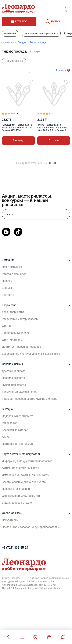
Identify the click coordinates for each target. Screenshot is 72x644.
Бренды (7, 288)
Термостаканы (14, 61)
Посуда (22, 42)
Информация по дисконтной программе (27, 461)
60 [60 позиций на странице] (49, 163)
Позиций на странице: (30, 163)
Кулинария (7, 42)
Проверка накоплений (16, 489)
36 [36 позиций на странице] (45, 163)
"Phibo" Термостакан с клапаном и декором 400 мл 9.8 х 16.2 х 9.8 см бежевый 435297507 (52, 128)
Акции (6, 437)
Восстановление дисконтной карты (24, 482)
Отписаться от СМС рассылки (21, 496)
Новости (7, 281)
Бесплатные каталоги (16, 430)
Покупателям (10, 520)
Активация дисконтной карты (20, 468)
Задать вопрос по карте (17, 503)
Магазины (10, 33)
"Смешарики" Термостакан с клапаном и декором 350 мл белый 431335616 (17, 128)
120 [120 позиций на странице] (54, 163)
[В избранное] (31, 82)
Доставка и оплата (14, 371)
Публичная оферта (14, 385)
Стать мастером (12, 340)
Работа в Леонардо (14, 274)
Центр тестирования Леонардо (21, 347)
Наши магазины (12, 267)
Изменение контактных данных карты (26, 475)
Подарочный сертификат (18, 416)
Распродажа (10, 423)
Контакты (8, 295)
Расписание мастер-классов (41, 33)
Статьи (6, 326)
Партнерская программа (17, 444)
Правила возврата (13, 378)
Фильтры (61, 70)
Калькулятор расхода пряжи (20, 392)
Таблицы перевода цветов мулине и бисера (30, 399)
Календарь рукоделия (16, 333)
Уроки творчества (13, 312)
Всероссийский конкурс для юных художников (31, 354)
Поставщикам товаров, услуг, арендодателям (31, 527)
